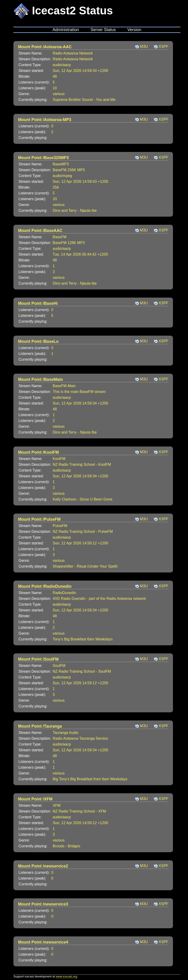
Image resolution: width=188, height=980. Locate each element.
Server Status (103, 30)
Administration (66, 30)
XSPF (163, 47)
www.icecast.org (66, 976)
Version (134, 30)
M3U (144, 47)
